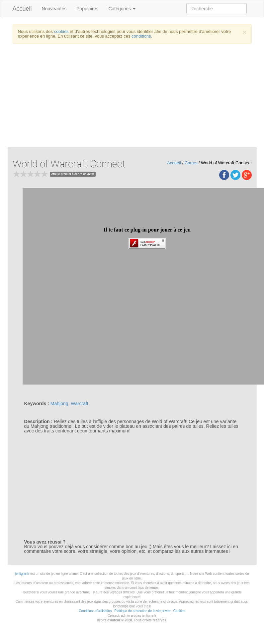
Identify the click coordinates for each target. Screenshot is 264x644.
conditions (141, 36)
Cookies (179, 611)
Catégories (122, 9)
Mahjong (59, 403)
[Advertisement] (132, 97)
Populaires (87, 9)
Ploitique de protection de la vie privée (143, 611)
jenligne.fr (22, 574)
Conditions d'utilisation (95, 611)
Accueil (22, 9)
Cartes (191, 163)
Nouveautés (54, 9)
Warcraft (79, 403)
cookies (61, 31)
